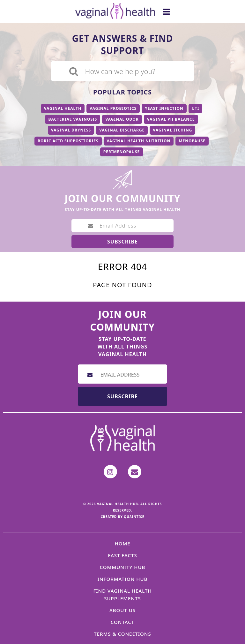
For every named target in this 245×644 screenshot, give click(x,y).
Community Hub (123, 567)
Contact (123, 622)
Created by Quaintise (123, 517)
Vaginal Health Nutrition (139, 141)
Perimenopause (122, 152)
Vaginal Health (63, 108)
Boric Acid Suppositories (68, 141)
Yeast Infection (164, 108)
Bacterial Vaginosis (73, 119)
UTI (196, 108)
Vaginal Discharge (122, 130)
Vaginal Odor (122, 119)
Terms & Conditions (122, 634)
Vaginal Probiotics (113, 108)
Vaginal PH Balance (171, 119)
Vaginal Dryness (71, 130)
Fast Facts (122, 555)
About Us (122, 610)
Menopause (192, 141)
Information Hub (123, 579)
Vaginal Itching (172, 130)
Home (122, 543)
